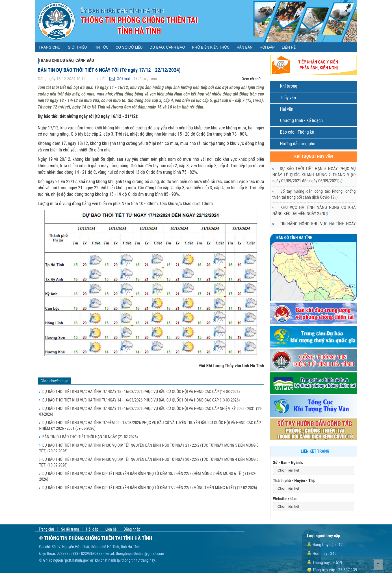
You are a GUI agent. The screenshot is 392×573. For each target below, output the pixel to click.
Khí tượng (289, 86)
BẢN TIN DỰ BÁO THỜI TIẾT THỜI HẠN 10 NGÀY (90, 437)
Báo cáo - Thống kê (297, 132)
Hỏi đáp (92, 529)
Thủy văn (288, 98)
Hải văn (287, 109)
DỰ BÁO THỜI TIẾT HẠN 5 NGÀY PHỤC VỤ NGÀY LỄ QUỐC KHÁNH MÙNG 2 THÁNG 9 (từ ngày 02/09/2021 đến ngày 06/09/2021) (314, 175)
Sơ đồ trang (70, 529)
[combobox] (314, 471)
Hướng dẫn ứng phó (298, 144)
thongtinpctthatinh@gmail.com (140, 554)
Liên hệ (111, 529)
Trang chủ (49, 60)
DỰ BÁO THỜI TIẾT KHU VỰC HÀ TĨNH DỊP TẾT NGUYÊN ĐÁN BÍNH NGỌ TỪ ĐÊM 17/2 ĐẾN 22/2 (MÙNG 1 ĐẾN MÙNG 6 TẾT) (150, 488)
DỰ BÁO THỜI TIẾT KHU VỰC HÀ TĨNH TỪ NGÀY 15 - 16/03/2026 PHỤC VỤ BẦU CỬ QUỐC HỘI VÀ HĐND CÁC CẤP (141, 392)
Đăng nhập (132, 529)
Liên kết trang (315, 451)
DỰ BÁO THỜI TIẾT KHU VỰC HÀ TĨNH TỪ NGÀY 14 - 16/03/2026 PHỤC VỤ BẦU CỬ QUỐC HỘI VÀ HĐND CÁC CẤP (141, 400)
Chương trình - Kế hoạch (301, 121)
